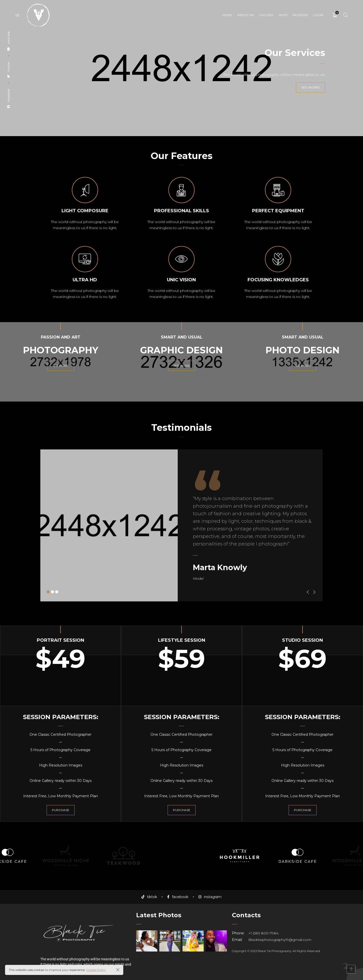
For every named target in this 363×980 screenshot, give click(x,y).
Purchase (61, 810)
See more (61, 366)
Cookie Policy (96, 970)
